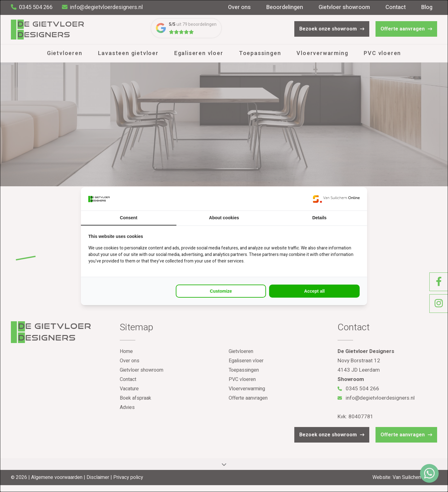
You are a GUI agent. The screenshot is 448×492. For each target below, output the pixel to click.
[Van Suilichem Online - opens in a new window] (336, 199)
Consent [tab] (128, 218)
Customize (221, 291)
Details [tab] (320, 218)
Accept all (315, 291)
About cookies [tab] (224, 218)
